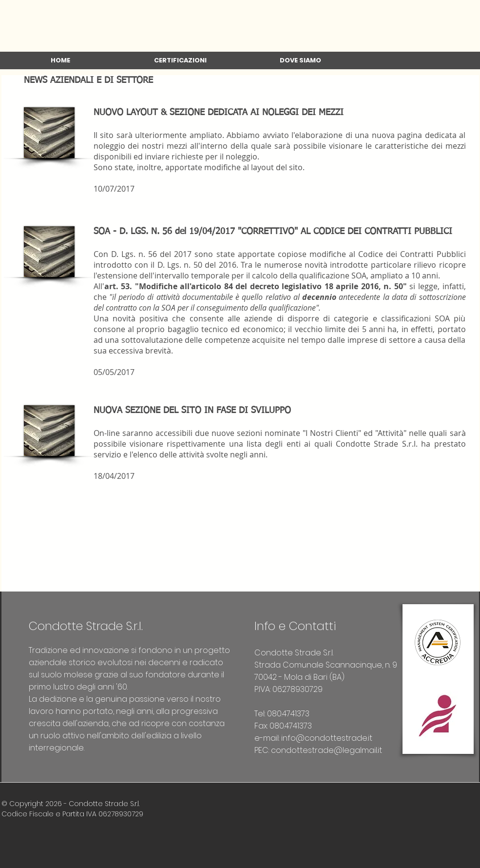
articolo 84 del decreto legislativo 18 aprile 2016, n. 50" (300, 286)
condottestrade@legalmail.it (326, 750)
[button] (180, 63)
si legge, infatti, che (280, 297)
